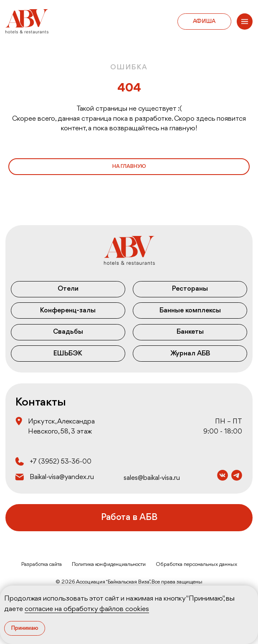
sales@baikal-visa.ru (152, 478)
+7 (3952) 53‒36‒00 (61, 462)
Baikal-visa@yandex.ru (62, 477)
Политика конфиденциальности (109, 564)
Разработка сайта (42, 564)
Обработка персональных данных (196, 564)
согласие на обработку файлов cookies (87, 609)
